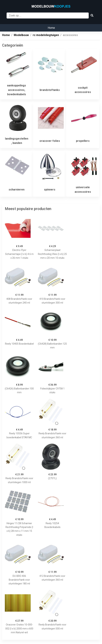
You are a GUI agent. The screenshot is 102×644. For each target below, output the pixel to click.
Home (51, 28)
